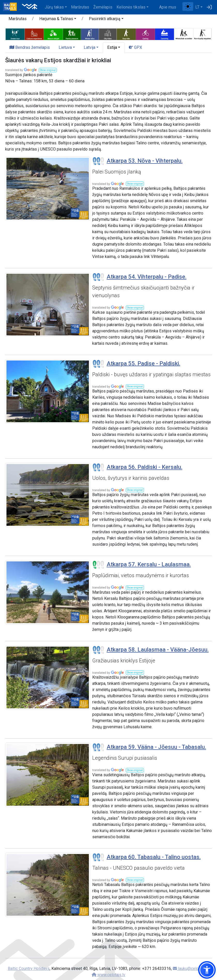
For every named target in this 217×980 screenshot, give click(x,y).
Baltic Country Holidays (29, 969)
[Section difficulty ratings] (98, 161)
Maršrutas (80, 7)
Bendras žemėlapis (30, 47)
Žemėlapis (103, 7)
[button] (58, 20)
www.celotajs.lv (109, 975)
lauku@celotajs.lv (191, 969)
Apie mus (168, 7)
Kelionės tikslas (131, 7)
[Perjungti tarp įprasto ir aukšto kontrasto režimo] (188, 6)
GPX (135, 47)
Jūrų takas (54, 7)
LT (197, 7)
